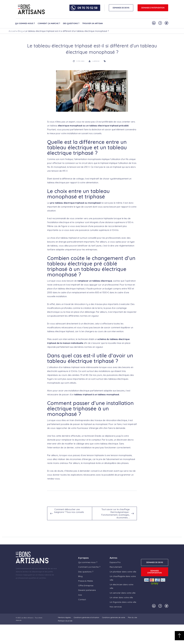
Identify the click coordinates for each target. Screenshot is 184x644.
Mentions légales (64, 617)
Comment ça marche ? (49, 23)
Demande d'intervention (153, 8)
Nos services (116, 607)
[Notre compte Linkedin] (154, 23)
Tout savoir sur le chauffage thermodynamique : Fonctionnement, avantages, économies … (116, 514)
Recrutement (116, 567)
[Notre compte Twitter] (166, 23)
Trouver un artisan (93, 23)
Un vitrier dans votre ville (121, 597)
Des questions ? (71, 23)
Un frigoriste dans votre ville (123, 602)
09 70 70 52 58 (87, 8)
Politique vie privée (65, 621)
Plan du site (132, 617)
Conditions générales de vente (114, 617)
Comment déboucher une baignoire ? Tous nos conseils (69, 511)
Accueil (12, 31)
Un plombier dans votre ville (123, 572)
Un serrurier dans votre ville (123, 593)
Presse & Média (86, 581)
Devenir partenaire (87, 590)
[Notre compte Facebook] (160, 23)
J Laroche (96, 61)
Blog (20, 31)
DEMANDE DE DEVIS (121, 8)
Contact (82, 599)
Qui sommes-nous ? (25, 23)
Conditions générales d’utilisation (86, 617)
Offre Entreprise (86, 585)
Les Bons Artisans (27, 618)
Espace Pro (115, 562)
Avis (80, 595)
